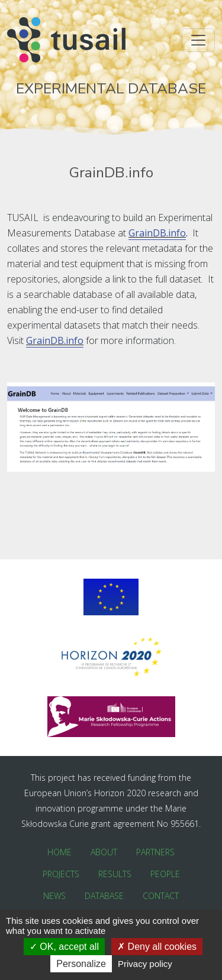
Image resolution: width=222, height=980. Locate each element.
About (104, 852)
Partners (155, 852)
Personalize (81, 964)
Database (104, 896)
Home (59, 852)
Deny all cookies (157, 947)
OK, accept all (64, 947)
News (54, 896)
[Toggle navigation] (198, 40)
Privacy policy (145, 964)
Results (115, 874)
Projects (61, 874)
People (165, 874)
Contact (161, 896)
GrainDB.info (157, 233)
